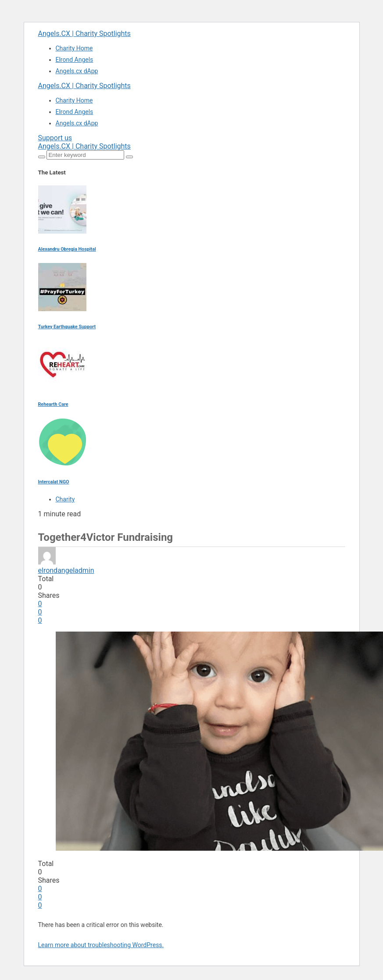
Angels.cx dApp (77, 71)
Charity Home (74, 48)
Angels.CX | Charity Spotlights (84, 34)
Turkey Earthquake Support (67, 327)
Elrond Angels (75, 60)
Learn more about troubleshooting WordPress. (101, 945)
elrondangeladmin (66, 570)
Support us (55, 138)
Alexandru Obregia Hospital (67, 249)
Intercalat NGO (54, 482)
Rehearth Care (53, 404)
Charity (65, 499)
